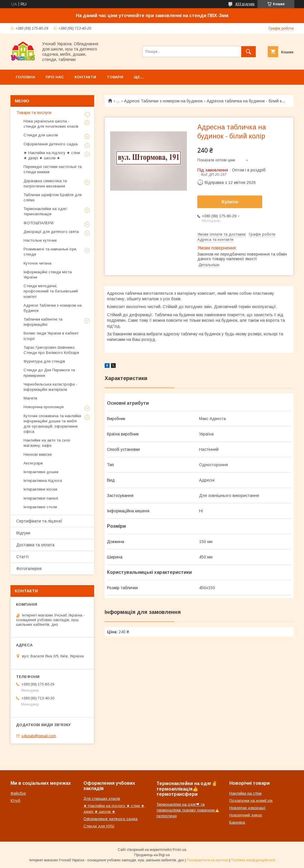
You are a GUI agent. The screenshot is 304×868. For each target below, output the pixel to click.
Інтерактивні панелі (41, 498)
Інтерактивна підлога (43, 481)
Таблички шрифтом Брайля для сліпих (53, 197)
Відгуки (23, 533)
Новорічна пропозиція (44, 407)
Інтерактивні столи (40, 507)
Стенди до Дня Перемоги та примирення (49, 373)
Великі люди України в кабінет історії (51, 336)
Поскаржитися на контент (207, 860)
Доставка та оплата (35, 545)
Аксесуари (33, 463)
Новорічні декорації (247, 808)
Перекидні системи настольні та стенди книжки (53, 169)
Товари (115, 77)
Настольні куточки (40, 240)
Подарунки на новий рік (251, 801)
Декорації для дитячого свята (51, 232)
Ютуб (15, 801)
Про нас (55, 77)
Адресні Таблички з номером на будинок (163, 101)
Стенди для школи (41, 135)
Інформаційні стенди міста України (48, 275)
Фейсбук (18, 793)
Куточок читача (37, 263)
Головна (25, 77)
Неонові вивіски (38, 454)
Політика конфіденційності (253, 860)
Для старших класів (102, 799)
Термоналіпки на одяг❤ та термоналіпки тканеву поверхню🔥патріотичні (188, 810)
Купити (230, 202)
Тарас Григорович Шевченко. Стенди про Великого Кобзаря (51, 350)
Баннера (237, 822)
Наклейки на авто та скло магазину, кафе (47, 443)
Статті (22, 557)
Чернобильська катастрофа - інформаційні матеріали (50, 387)
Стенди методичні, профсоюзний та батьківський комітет (51, 291)
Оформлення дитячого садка (51, 144)
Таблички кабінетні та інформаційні (43, 322)
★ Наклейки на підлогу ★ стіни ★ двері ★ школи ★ (52, 155)
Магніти (30, 398)
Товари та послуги (34, 113)
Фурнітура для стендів (44, 361)
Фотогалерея (29, 569)
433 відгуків (245, 4)
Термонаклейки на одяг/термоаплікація (45, 211)
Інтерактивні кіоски (40, 489)
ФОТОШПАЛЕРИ (39, 223)
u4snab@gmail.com (39, 736)
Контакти (85, 77)
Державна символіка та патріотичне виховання (45, 183)
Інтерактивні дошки (41, 472)
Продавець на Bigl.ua (152, 855)
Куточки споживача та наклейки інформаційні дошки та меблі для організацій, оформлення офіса (52, 424)
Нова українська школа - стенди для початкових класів (51, 124)
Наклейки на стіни (245, 793)
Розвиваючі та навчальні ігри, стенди (50, 252)
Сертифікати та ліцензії (39, 521)
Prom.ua (179, 850)
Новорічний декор (246, 815)
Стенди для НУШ (99, 826)
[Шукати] (248, 52)
